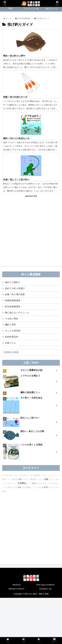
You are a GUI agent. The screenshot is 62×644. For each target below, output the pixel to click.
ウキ (31, 475)
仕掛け (28, 487)
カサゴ (4, 483)
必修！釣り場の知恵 (15, 294)
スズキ (29, 483)
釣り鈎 (15, 487)
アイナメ (52, 479)
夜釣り (11, 475)
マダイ (16, 475)
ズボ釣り (44, 475)
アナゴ (34, 487)
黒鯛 (4, 479)
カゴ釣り (41, 479)
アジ (56, 475)
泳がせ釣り (26, 479)
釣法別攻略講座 (13, 307)
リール (39, 487)
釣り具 (56, 483)
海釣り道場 (44, 594)
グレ (27, 475)
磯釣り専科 (10, 325)
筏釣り (10, 487)
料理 (46, 487)
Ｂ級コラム (10, 343)
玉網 (57, 479)
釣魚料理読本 (12, 337)
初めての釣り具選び (15, 288)
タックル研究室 (13, 331)
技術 (19, 487)
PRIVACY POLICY (17, 589)
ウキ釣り (22, 483)
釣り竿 (15, 479)
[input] (31, 352)
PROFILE (17, 585)
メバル (4, 487)
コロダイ (51, 475)
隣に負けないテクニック (17, 313)
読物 (20, 479)
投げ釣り (34, 479)
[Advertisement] (31, 229)
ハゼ (55, 487)
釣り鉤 (50, 487)
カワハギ (9, 479)
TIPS (24, 487)
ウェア (10, 483)
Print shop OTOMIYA (45, 585)
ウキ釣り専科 (12, 319)
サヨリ (15, 483)
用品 (45, 483)
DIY (3, 475)
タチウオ (50, 483)
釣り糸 (40, 483)
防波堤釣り (37, 475)
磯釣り (35, 483)
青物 (7, 475)
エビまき (22, 475)
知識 (46, 479)
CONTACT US (45, 589)
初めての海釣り (13, 282)
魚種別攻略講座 (13, 300)
